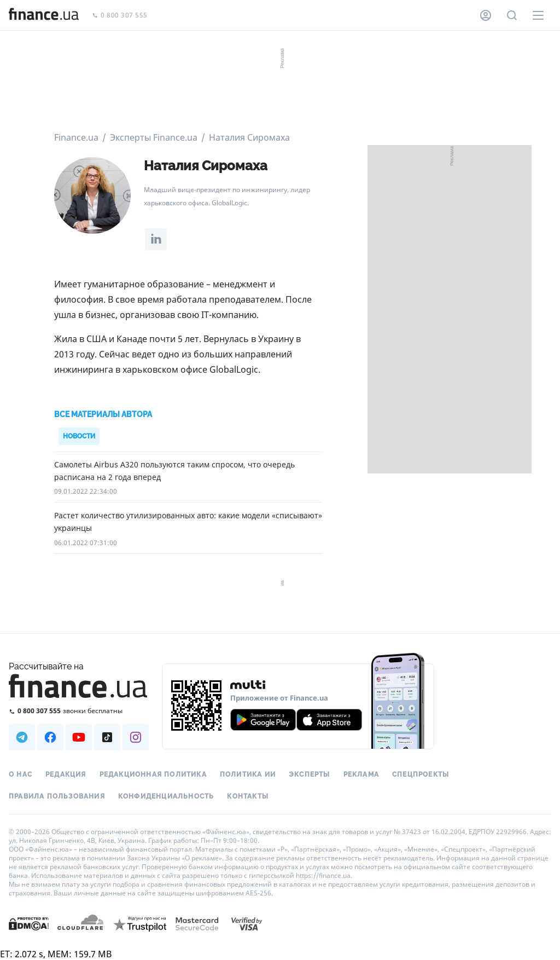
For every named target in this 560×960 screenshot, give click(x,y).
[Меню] (538, 15)
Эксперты (310, 774)
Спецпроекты (421, 774)
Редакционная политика (153, 774)
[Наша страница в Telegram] (22, 737)
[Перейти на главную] (44, 15)
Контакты (248, 796)
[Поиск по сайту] (512, 15)
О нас (21, 774)
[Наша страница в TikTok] (107, 737)
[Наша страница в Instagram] (136, 737)
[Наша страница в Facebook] (50, 737)
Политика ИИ (248, 774)
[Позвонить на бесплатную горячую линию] (79, 711)
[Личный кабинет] (486, 15)
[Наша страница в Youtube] (79, 737)
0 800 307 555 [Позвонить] (120, 16)
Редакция (66, 774)
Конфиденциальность (166, 796)
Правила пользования (57, 796)
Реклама (361, 774)
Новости (79, 436)
